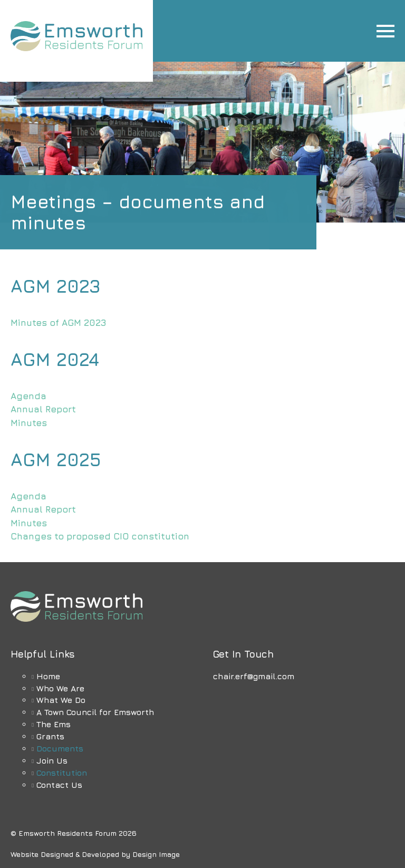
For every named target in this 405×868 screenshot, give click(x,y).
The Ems (54, 724)
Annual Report (43, 409)
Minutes (29, 423)
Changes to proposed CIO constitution (100, 536)
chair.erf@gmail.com (254, 676)
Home (48, 676)
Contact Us (59, 785)
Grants (50, 736)
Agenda (28, 396)
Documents (60, 748)
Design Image (156, 854)
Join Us (52, 760)
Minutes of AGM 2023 (59, 323)
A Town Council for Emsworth (95, 712)
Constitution (62, 773)
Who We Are (60, 688)
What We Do (61, 700)
